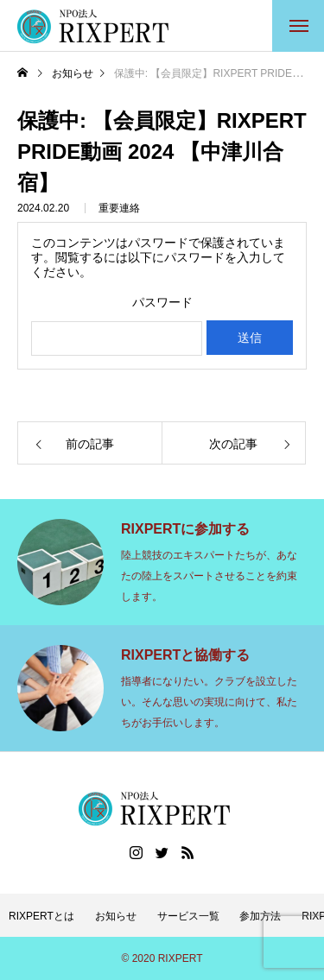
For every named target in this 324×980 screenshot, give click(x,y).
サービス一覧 (188, 916)
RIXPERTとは (41, 916)
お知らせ (116, 916)
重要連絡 (119, 208)
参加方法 (260, 916)
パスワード (162, 302)
